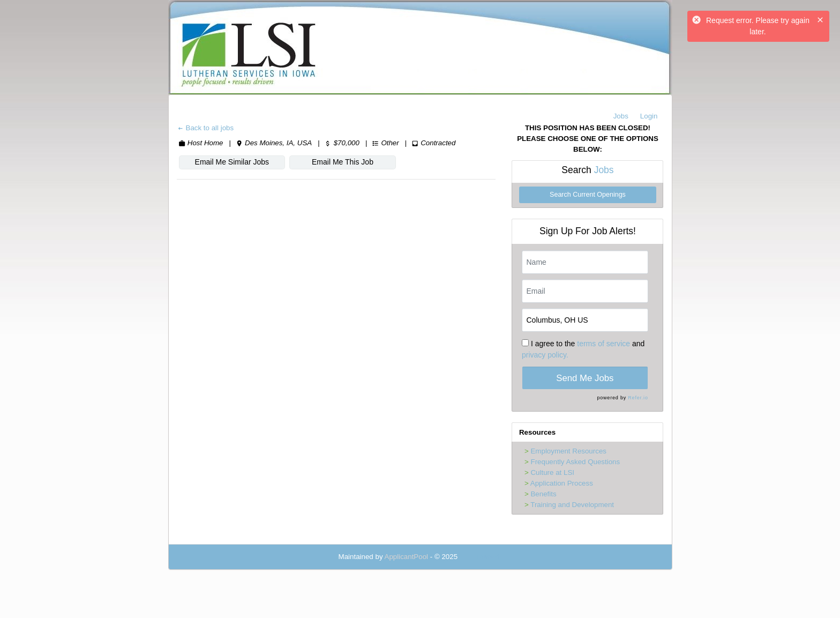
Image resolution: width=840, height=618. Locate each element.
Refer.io (638, 398)
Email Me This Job (343, 162)
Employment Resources (568, 451)
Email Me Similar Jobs (232, 162)
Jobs (621, 116)
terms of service (603, 344)
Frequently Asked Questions (575, 462)
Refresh (489, 557)
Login (649, 116)
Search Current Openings (588, 195)
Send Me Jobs (585, 378)
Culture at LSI (552, 472)
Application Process (562, 483)
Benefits (543, 494)
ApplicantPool (407, 557)
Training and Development (572, 505)
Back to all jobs (205, 128)
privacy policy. (545, 355)
